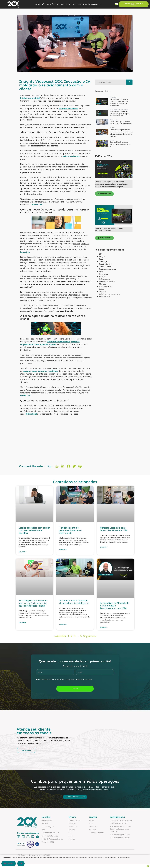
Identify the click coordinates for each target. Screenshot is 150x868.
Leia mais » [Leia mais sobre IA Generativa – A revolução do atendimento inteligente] (63, 624)
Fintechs (102, 276)
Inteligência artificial (107, 281)
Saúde (102, 289)
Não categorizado (106, 286)
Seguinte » (90, 636)
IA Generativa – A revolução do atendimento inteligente (74, 602)
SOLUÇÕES (51, 4)
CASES (74, 4)
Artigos (102, 256)
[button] (57, 466)
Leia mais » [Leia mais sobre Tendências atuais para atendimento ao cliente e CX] (63, 550)
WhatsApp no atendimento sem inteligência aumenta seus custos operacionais (33, 603)
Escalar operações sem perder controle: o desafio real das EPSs (34, 530)
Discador (75, 342)
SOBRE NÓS (40, 4)
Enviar (75, 689)
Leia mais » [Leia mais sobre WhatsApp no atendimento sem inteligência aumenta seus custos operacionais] (22, 622)
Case (101, 259)
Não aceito (9, 863)
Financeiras (104, 274)
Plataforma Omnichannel (58, 342)
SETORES (61, 4)
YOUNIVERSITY (95, 4)
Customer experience (107, 269)
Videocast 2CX (105, 296)
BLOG (68, 4)
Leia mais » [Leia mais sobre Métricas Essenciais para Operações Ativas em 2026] (104, 547)
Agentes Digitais (48, 344)
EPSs (101, 271)
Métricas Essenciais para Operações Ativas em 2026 (114, 529)
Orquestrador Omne (30, 344)
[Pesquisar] (129, 82)
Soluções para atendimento (110, 294)
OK (21, 863)
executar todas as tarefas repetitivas (41, 371)
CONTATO (83, 4)
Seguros (102, 291)
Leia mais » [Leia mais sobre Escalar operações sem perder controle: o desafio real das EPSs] (22, 552)
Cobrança (103, 261)
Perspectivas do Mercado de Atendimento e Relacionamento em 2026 (115, 606)
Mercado (103, 284)
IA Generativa (104, 279)
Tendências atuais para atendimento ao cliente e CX (70, 530)
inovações (25, 252)
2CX (101, 254)
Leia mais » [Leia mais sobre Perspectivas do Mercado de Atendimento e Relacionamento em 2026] (104, 627)
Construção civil (105, 264)
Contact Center (105, 266)
